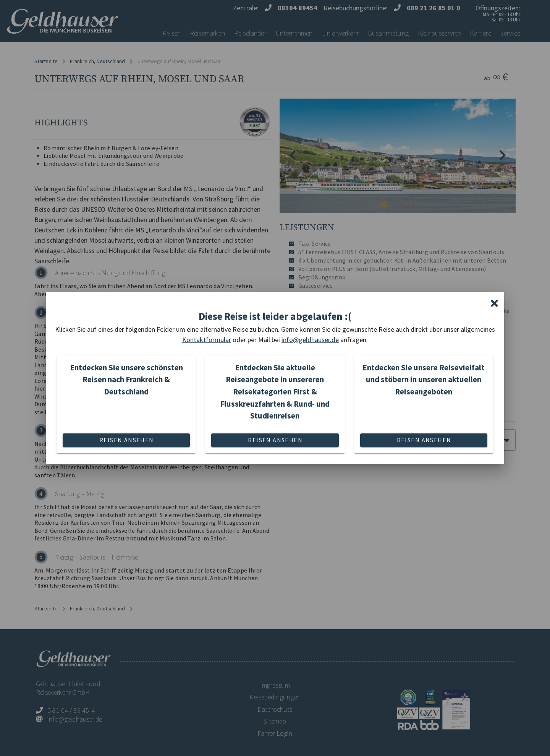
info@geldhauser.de (310, 340)
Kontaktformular (207, 340)
